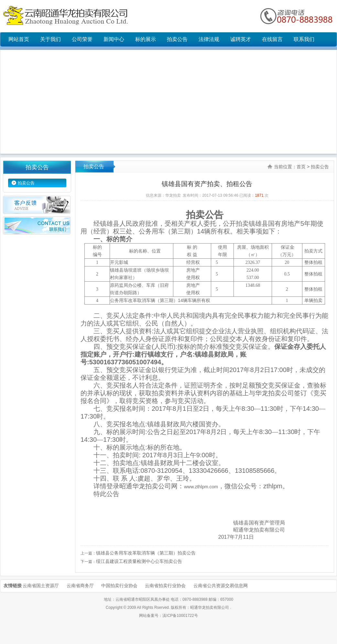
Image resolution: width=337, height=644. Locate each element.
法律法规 (209, 39)
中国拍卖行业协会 (119, 586)
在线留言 (272, 39)
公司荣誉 (82, 39)
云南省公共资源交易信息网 (221, 586)
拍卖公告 (177, 39)
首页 (301, 167)
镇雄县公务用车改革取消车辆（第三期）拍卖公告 (146, 553)
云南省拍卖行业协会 (165, 586)
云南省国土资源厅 (41, 586)
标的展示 (146, 39)
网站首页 (19, 39)
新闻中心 (114, 39)
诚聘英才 (241, 39)
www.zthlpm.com (201, 487)
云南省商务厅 (80, 586)
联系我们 (304, 39)
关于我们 (50, 39)
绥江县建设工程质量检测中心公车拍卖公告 (139, 561)
